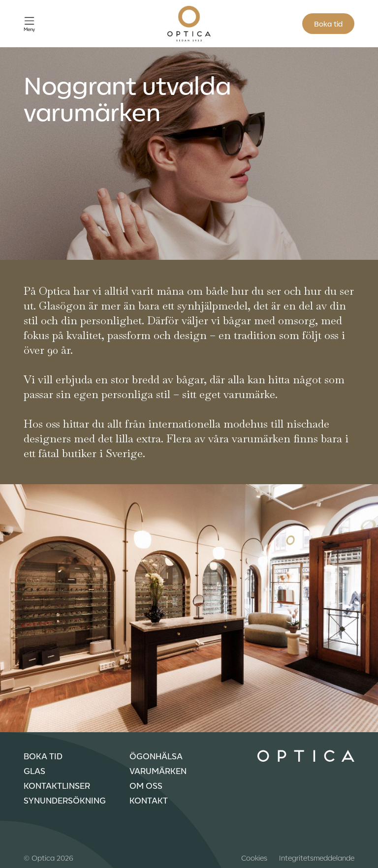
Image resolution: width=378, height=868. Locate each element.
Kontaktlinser (57, 785)
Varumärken (158, 771)
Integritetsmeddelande (317, 858)
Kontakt (149, 800)
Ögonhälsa (156, 756)
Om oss (146, 785)
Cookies (254, 858)
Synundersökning (65, 800)
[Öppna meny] (29, 24)
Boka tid (328, 24)
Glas (34, 771)
